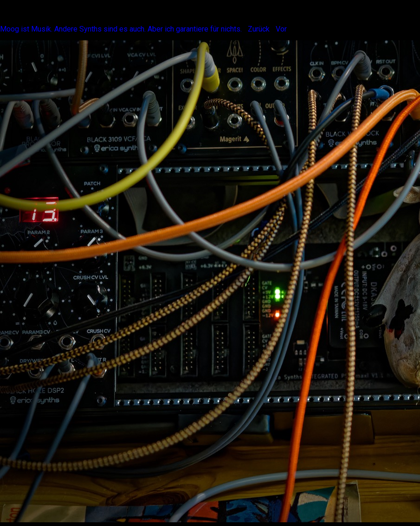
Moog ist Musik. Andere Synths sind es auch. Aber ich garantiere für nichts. (121, 29)
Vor (281, 29)
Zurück (259, 29)
